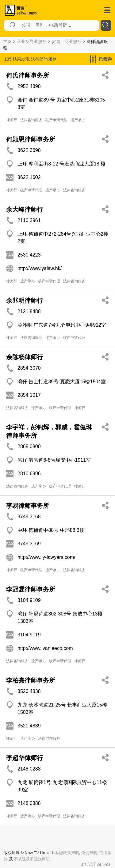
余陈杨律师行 (25, 357)
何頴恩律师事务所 (31, 139)
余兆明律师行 (25, 301)
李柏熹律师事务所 (31, 680)
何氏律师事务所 (28, 75)
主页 (7, 42)
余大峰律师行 (25, 209)
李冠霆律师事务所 (31, 589)
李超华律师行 (25, 758)
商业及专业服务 (32, 42)
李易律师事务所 (28, 506)
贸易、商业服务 (67, 42)
